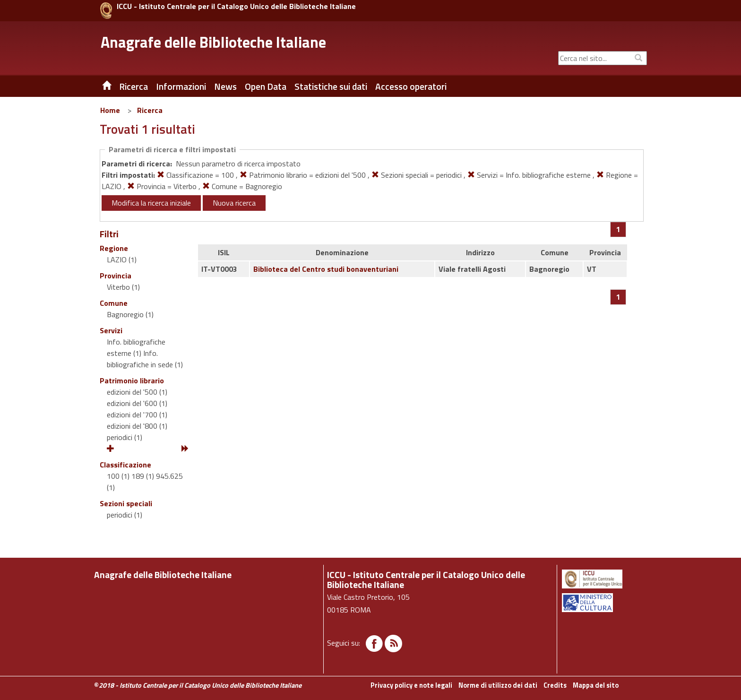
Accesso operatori (411, 86)
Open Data (266, 86)
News (225, 86)
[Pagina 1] (618, 229)
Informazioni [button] (181, 86)
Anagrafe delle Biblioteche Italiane (213, 42)
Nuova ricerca (234, 203)
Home (110, 110)
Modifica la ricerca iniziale (151, 203)
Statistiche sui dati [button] (331, 86)
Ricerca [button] (134, 86)
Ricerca (150, 110)
